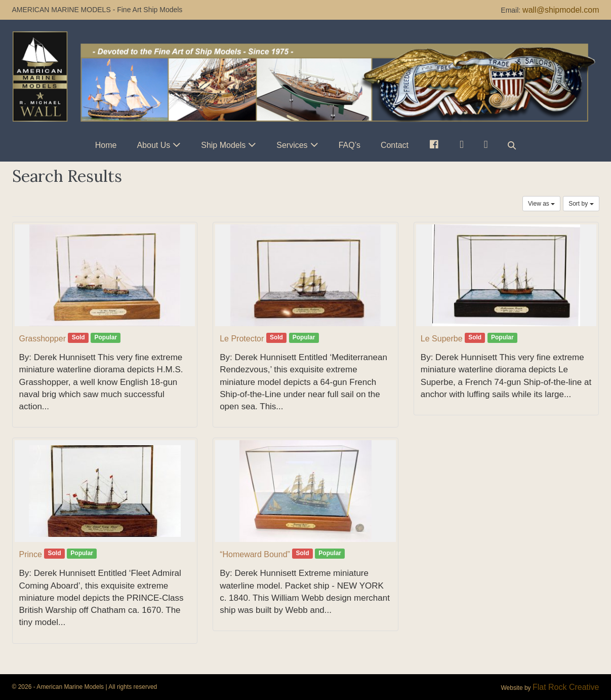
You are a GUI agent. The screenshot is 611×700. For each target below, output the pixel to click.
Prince (31, 554)
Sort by (581, 204)
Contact (395, 145)
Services (292, 145)
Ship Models (223, 145)
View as (541, 204)
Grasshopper (43, 339)
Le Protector (242, 339)
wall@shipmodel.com (561, 10)
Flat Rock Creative (566, 687)
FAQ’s (350, 145)
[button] (512, 145)
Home (106, 145)
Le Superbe (442, 339)
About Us (153, 145)
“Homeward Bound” (255, 554)
